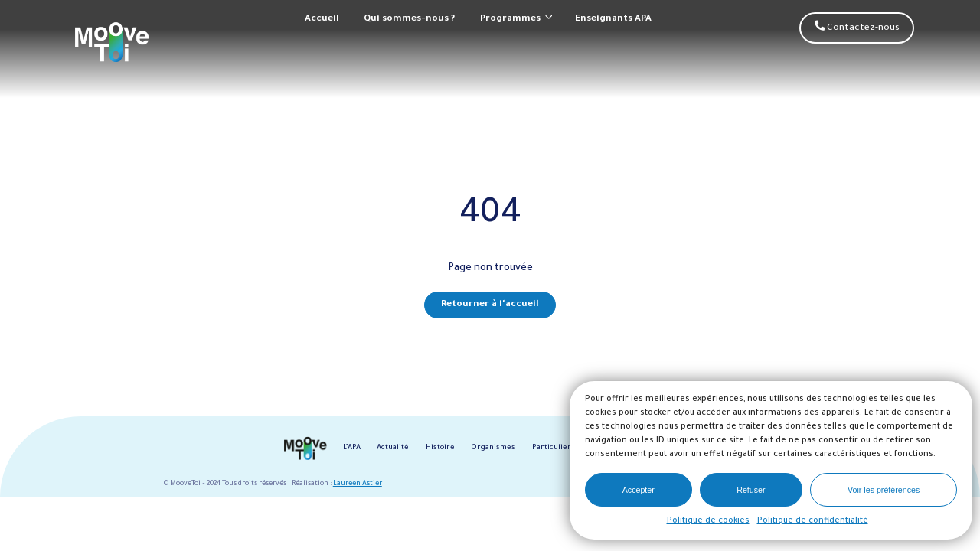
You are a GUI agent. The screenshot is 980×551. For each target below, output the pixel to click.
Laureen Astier (358, 484)
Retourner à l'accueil (490, 305)
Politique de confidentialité (813, 521)
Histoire (440, 448)
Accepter (639, 490)
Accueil (322, 19)
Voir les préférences (884, 490)
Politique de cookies (708, 521)
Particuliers (554, 448)
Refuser (751, 490)
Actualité (393, 448)
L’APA (352, 448)
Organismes (493, 448)
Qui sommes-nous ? (409, 19)
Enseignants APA (613, 19)
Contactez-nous (857, 27)
